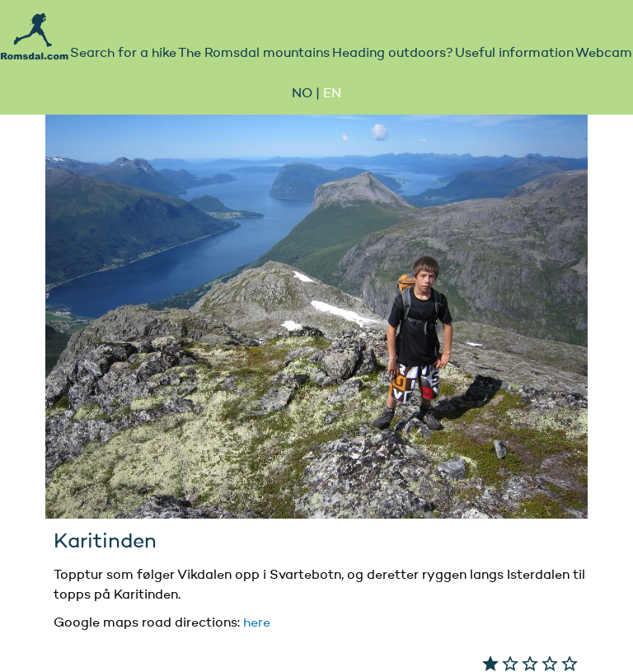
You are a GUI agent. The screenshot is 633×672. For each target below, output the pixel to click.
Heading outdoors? (393, 54)
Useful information (514, 54)
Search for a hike (123, 54)
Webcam (604, 54)
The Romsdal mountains (254, 54)
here (257, 623)
